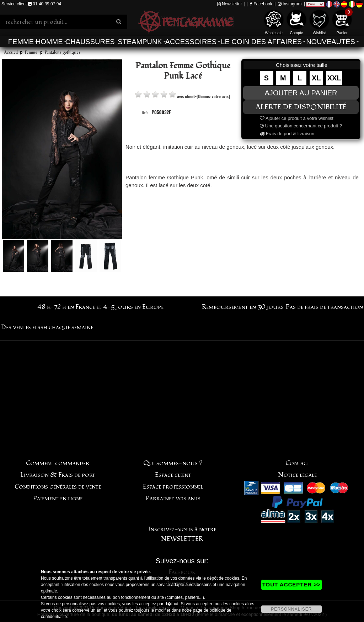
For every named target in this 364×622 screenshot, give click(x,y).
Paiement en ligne (58, 498)
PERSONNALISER (291, 609)
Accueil (11, 52)
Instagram (290, 4)
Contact (298, 463)
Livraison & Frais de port (58, 475)
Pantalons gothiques (63, 52)
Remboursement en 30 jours (243, 307)
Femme (21, 42)
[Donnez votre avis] (213, 96)
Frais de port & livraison (287, 134)
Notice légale (297, 475)
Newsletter (230, 4)
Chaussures (90, 42)
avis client (186, 96)
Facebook (261, 4)
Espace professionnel (173, 487)
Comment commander (58, 463)
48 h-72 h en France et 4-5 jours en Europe (100, 307)
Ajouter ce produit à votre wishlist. (297, 118)
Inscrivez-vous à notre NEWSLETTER (182, 534)
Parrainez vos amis (173, 498)
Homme (49, 42)
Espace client (173, 475)
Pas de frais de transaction (324, 307)
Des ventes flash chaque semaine (47, 327)
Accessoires (191, 42)
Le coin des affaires (261, 42)
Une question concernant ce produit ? (301, 126)
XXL (334, 78)
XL (316, 78)
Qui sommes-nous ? (173, 463)
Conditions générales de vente (58, 487)
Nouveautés (331, 42)
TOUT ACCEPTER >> (291, 584)
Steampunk (140, 42)
